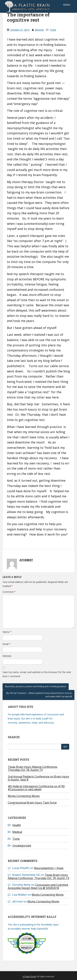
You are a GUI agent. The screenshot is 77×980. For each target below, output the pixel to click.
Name (7, 632)
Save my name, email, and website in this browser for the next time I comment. (37, 674)
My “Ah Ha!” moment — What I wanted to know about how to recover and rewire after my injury (39, 695)
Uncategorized (22, 846)
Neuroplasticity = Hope (49, 868)
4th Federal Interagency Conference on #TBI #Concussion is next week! (36, 788)
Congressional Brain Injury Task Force (32, 803)
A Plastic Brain (29, 977)
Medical (17, 832)
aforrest (39, 30)
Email (7, 644)
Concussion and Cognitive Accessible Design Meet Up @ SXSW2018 (38, 886)
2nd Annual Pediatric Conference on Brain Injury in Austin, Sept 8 (38, 778)
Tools (53, 30)
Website (7, 656)
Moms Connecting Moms (24, 796)
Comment (9, 592)
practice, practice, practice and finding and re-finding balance (36, 686)
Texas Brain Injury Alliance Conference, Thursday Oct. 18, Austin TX (33, 768)
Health (17, 825)
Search (14, 737)
